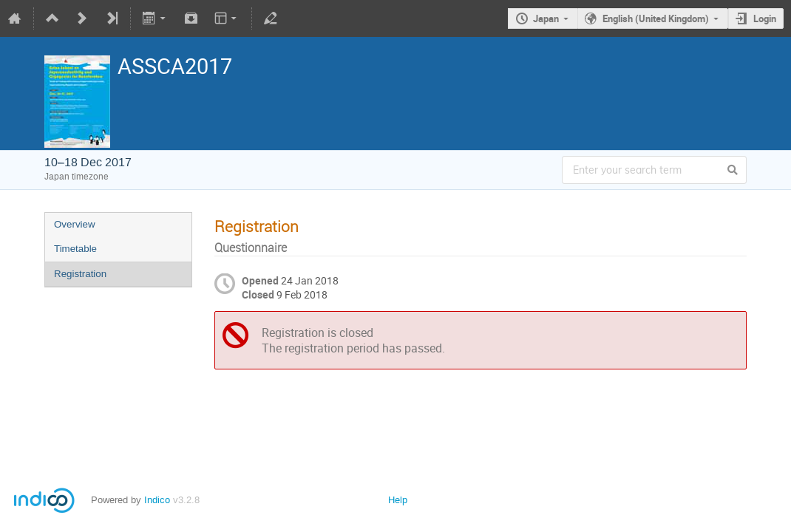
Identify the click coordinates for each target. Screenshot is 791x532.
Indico (157, 500)
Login (765, 18)
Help (398, 500)
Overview (75, 224)
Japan (546, 18)
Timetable (75, 249)
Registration (80, 274)
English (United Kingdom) (656, 18)
